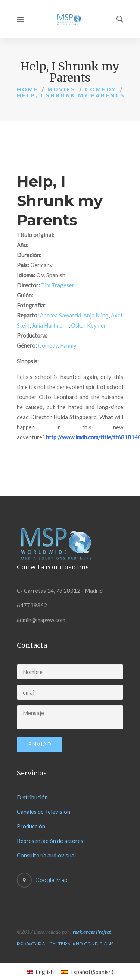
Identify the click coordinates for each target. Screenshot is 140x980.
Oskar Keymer (88, 325)
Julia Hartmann (50, 325)
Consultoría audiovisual (46, 855)
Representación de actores (50, 841)
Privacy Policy (36, 944)
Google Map (52, 880)
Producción (31, 826)
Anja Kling (96, 315)
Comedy (101, 89)
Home (27, 89)
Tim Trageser (58, 285)
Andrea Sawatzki (60, 315)
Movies (62, 89)
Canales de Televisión (43, 812)
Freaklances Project (91, 932)
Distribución (32, 797)
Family (68, 345)
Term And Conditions (86, 944)
